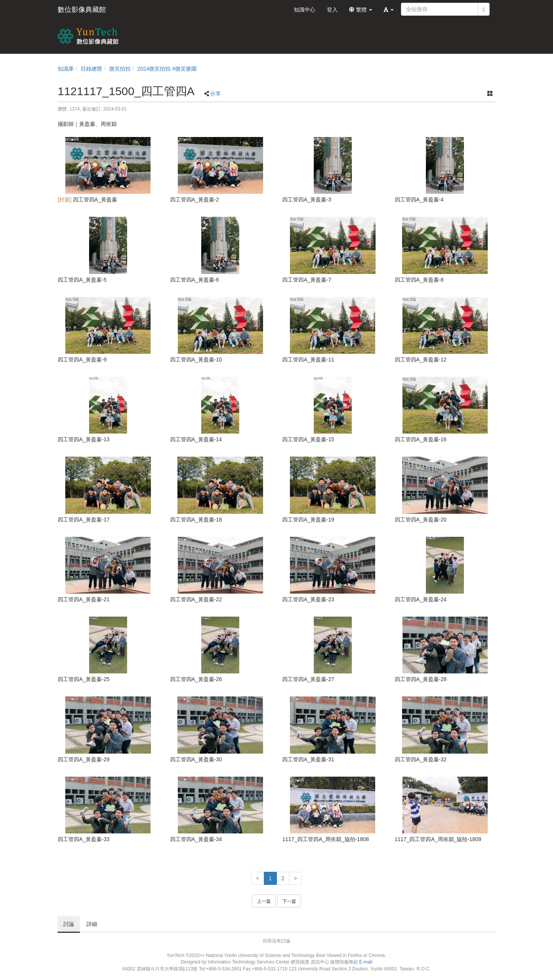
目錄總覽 (91, 69)
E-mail (366, 962)
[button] (389, 10)
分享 (215, 94)
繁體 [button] (361, 10)
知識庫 (66, 69)
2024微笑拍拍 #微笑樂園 (167, 69)
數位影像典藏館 (82, 10)
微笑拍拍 (120, 69)
